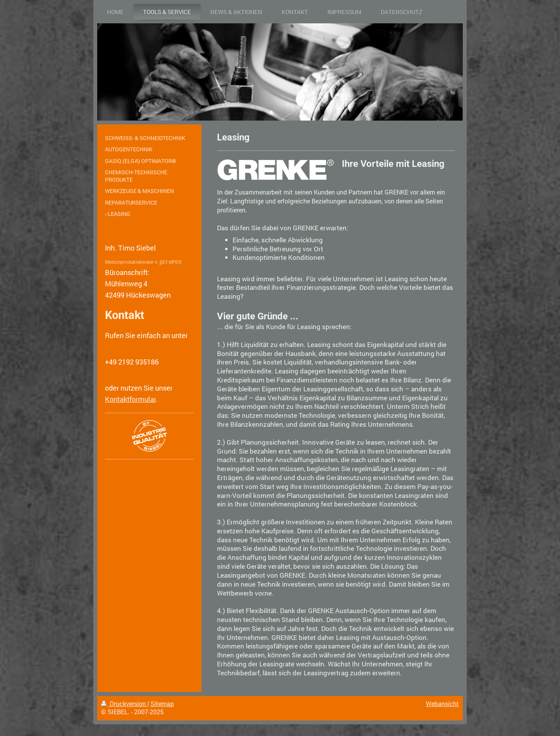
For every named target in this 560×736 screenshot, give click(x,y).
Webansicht (442, 704)
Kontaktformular (130, 399)
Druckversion (124, 704)
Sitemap (162, 704)
